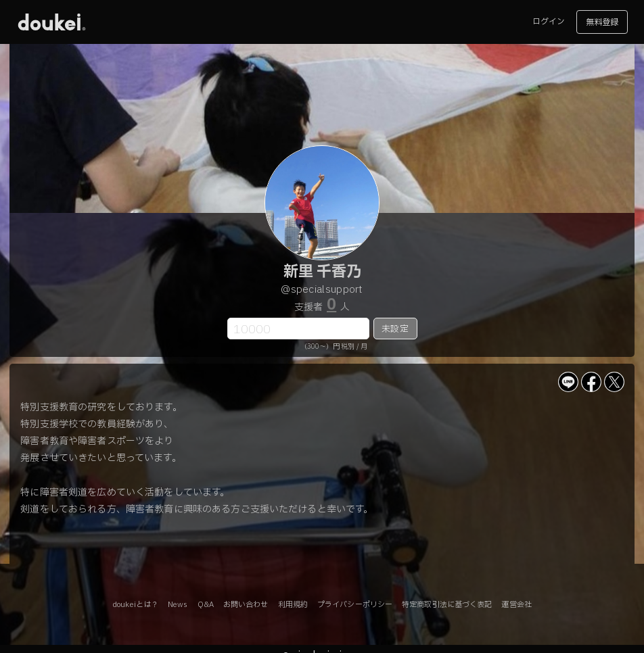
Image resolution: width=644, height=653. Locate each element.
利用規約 (293, 605)
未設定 (395, 329)
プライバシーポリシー (355, 605)
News (178, 605)
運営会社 (516, 605)
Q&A (206, 605)
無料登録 (602, 22)
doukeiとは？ (135, 605)
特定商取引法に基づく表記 (447, 605)
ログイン (549, 22)
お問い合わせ (246, 605)
